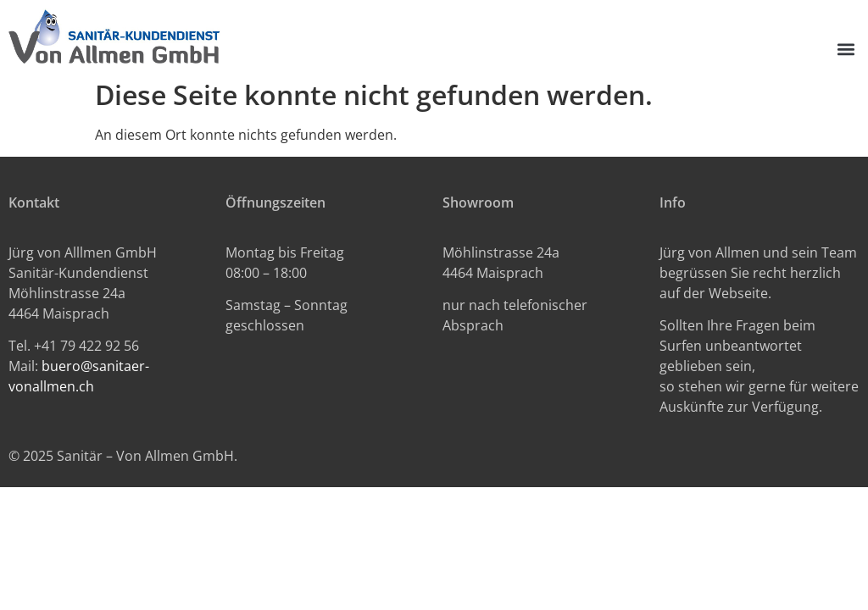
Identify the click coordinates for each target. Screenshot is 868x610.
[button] (846, 50)
